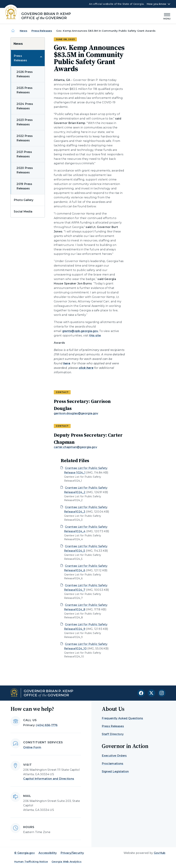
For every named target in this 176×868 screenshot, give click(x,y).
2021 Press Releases (24, 154)
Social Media (23, 212)
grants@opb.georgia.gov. (80, 331)
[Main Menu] (167, 16)
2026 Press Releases (25, 74)
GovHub (160, 853)
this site (95, 336)
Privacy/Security (72, 853)
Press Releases (42, 31)
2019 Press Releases (24, 186)
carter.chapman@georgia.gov (75, 447)
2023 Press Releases (25, 122)
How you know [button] (156, 4)
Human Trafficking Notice (31, 862)
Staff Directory (113, 734)
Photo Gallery (24, 200)
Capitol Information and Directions (49, 779)
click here (86, 368)
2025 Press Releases (24, 90)
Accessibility (48, 853)
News (24, 31)
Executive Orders (114, 756)
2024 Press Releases (25, 106)
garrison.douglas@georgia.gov (76, 413)
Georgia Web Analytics (67, 862)
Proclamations (112, 764)
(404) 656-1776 (47, 725)
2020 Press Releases (25, 170)
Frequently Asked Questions (122, 718)
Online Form (32, 747)
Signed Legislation (115, 771)
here (67, 363)
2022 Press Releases (25, 138)
